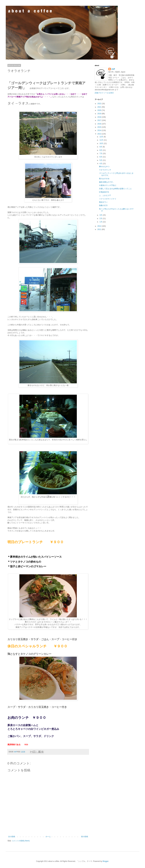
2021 (100, 107)
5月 (101, 160)
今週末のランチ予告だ (108, 185)
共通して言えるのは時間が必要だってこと (115, 189)
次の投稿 (12, 837)
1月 (101, 222)
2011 (100, 229)
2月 (101, 219)
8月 (101, 150)
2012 (100, 226)
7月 (101, 154)
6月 (101, 157)
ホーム (48, 837)
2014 (100, 130)
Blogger (106, 861)
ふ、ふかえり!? (105, 195)
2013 (100, 134)
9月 (101, 147)
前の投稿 (85, 837)
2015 (100, 127)
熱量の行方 (103, 205)
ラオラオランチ (105, 170)
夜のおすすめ (104, 179)
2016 (100, 124)
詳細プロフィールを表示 (104, 93)
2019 (100, 114)
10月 (102, 143)
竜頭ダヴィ (103, 202)
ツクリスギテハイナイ (108, 199)
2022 (100, 104)
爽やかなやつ (104, 167)
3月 (101, 215)
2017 (100, 120)
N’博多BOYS (104, 192)
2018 (100, 117)
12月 (102, 137)
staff (113, 69)
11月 (102, 140)
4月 (101, 164)
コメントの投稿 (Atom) (21, 841)
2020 (100, 110)
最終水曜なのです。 (107, 182)
